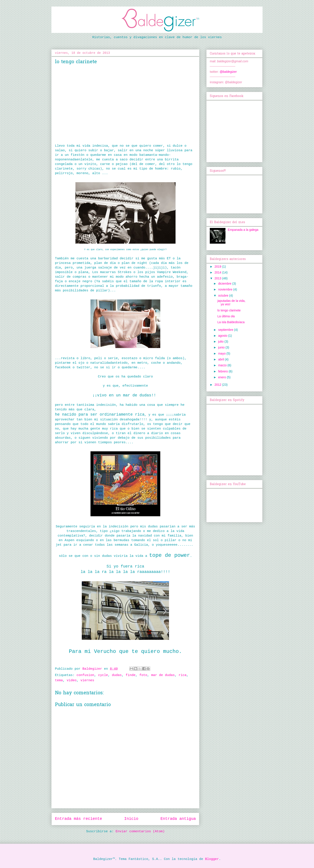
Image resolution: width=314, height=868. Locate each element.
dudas (117, 675)
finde (131, 675)
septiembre (226, 330)
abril (221, 359)
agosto (223, 336)
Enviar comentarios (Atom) (140, 831)
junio (222, 347)
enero (222, 377)
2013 (218, 278)
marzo (223, 365)
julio (221, 341)
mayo (222, 353)
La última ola (226, 316)
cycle (103, 675)
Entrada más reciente (78, 819)
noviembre (226, 289)
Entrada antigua (178, 819)
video (72, 680)
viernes (87, 680)
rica (183, 675)
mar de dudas (163, 675)
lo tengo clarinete (229, 310)
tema (59, 680)
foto (143, 675)
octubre (224, 296)
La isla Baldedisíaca (231, 322)
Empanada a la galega (243, 230)
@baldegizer (228, 72)
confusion (85, 675)
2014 (218, 272)
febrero (223, 371)
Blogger (212, 859)
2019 (218, 267)
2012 (218, 385)
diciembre (225, 284)
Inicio (131, 819)
